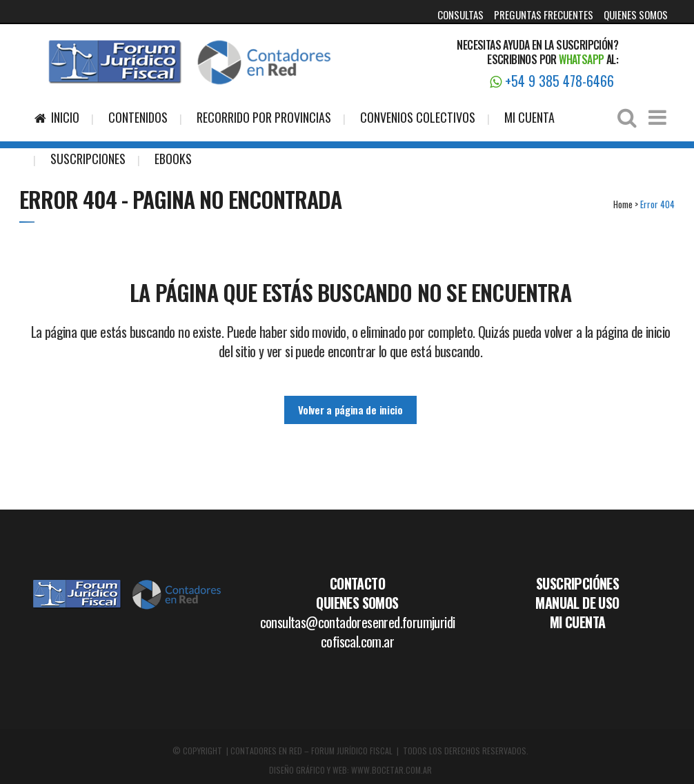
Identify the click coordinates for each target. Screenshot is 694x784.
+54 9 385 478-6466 (552, 81)
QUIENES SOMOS (636, 14)
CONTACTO (357, 583)
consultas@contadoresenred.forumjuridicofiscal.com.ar (358, 632)
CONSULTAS (460, 14)
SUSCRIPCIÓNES (577, 583)
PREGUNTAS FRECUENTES (544, 14)
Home (623, 204)
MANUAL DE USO (577, 603)
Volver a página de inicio (350, 410)
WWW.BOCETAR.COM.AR (391, 770)
